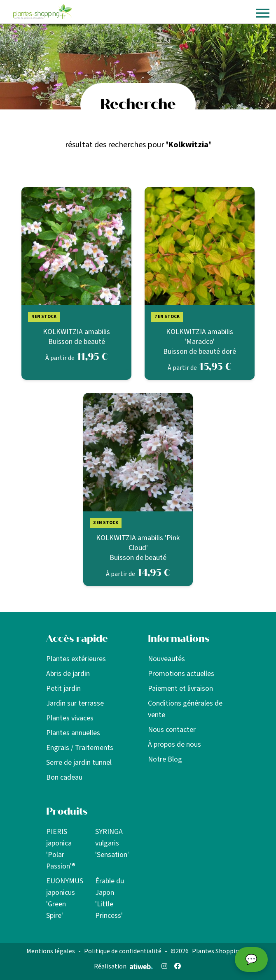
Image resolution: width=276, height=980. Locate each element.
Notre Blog (165, 759)
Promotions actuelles (181, 674)
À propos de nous (174, 744)
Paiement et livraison (180, 689)
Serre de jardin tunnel (79, 763)
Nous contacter (172, 730)
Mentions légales (51, 951)
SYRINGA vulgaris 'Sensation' (112, 843)
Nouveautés (166, 659)
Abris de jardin (68, 674)
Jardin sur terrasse (75, 703)
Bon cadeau (64, 777)
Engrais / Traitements (80, 748)
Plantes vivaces (70, 718)
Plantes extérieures (76, 659)
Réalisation (123, 966)
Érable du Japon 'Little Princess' (110, 898)
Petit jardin (63, 689)
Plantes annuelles (73, 733)
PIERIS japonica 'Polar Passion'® (61, 849)
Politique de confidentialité (123, 951)
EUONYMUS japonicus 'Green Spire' (65, 898)
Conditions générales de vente (185, 709)
